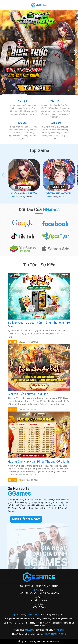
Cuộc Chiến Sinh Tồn (24, 194)
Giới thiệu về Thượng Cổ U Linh (28, 394)
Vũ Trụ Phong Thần (59, 194)
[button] (75, 52)
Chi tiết (12, 342)
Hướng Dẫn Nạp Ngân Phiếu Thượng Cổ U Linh (38, 462)
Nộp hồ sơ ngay (26, 519)
